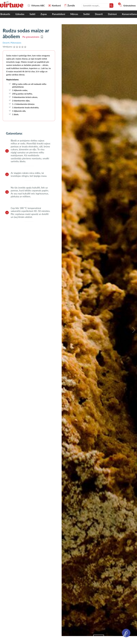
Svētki (86, 14)
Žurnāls (70, 5)
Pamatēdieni (59, 14)
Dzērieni (112, 14)
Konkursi (54, 5)
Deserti (99, 14)
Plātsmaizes (16, 43)
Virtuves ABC (36, 5)
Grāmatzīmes (128, 5)
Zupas (44, 14)
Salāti (32, 14)
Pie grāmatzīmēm (33, 37)
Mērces (74, 14)
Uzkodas (20, 14)
